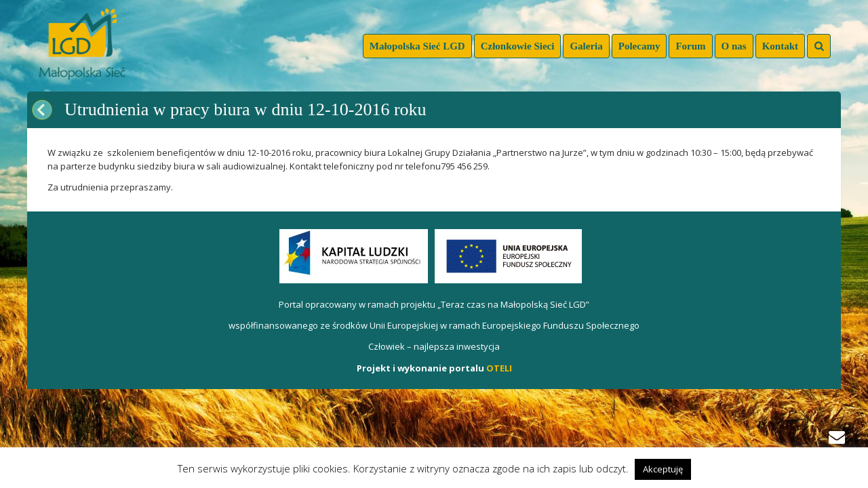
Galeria (586, 46)
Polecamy (639, 46)
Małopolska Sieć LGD (417, 46)
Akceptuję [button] (663, 469)
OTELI (499, 368)
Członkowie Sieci (518, 46)
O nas (734, 46)
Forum (690, 46)
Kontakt (780, 46)
